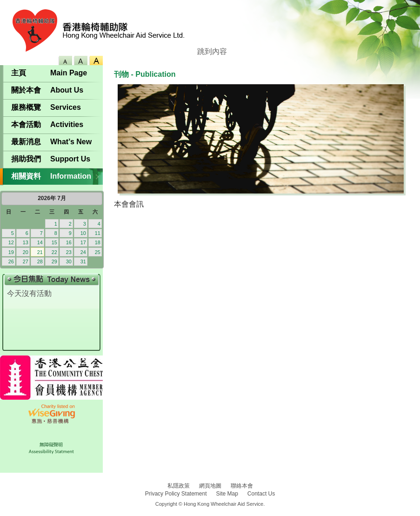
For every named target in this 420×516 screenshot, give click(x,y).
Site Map (227, 494)
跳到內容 (212, 51)
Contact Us (261, 494)
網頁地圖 (210, 486)
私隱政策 (179, 486)
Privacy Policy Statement (176, 494)
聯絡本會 (242, 486)
